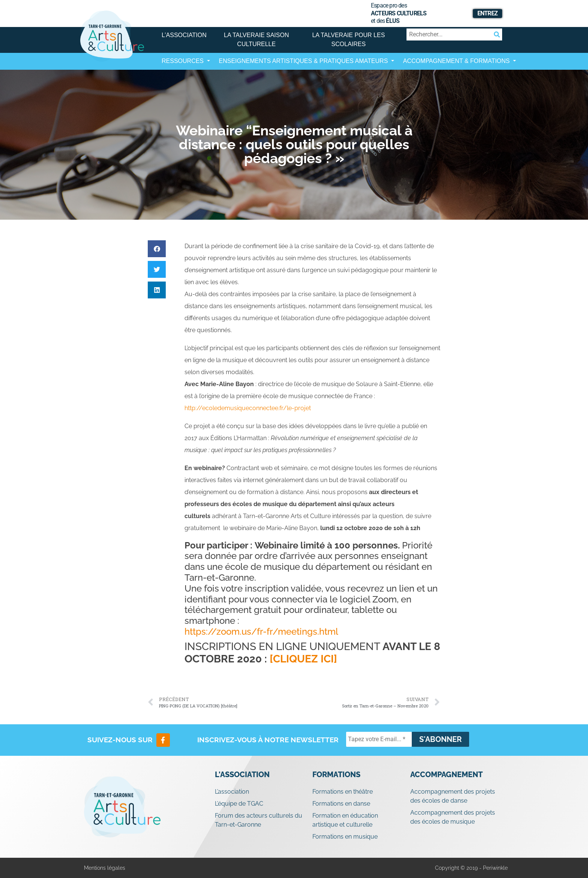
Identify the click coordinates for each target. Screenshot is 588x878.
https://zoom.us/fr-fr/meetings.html (261, 632)
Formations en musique (345, 837)
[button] (157, 249)
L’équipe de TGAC (239, 804)
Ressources (183, 61)
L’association (184, 35)
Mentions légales (105, 868)
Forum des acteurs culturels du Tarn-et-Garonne (259, 820)
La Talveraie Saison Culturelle (256, 40)
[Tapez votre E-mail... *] (379, 739)
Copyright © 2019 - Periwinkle (471, 868)
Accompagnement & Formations (457, 61)
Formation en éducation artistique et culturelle (345, 820)
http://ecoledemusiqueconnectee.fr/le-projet (248, 408)
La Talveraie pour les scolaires (348, 40)
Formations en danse (341, 804)
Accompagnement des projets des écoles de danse (453, 796)
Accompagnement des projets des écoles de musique (453, 817)
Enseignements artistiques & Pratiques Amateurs (304, 61)
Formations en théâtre (343, 792)
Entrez (487, 13)
